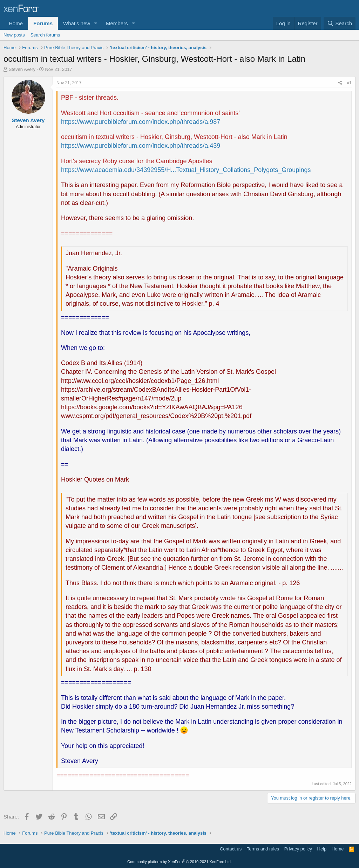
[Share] (340, 83)
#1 (349, 83)
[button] (96, 23)
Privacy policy (298, 849)
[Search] (340, 23)
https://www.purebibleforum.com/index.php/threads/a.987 (141, 122)
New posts (14, 35)
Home (16, 23)
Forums (43, 23)
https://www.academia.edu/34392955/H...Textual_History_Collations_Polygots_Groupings (186, 170)
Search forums (45, 35)
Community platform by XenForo (179, 862)
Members (117, 23)
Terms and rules (263, 849)
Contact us (231, 849)
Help (322, 849)
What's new (77, 23)
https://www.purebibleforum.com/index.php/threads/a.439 (141, 146)
